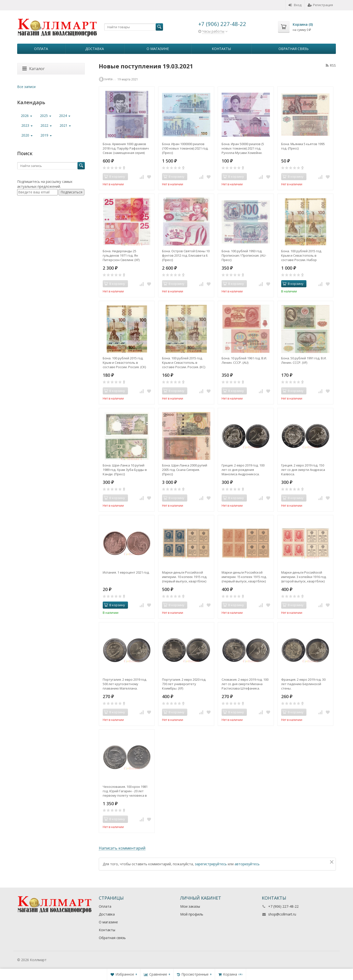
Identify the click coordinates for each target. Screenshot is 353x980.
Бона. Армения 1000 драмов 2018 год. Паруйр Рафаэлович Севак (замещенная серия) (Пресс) (126, 148)
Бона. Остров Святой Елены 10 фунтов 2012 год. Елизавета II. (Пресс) (186, 255)
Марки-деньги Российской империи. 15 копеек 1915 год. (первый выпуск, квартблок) (244, 577)
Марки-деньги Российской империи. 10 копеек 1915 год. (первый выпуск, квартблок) (185, 577)
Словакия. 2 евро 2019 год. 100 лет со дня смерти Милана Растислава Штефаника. (245, 684)
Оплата (41, 49)
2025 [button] (46, 116)
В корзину (293, 284)
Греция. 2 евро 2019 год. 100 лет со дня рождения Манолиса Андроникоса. (243, 470)
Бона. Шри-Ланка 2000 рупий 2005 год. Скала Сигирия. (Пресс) (185, 470)
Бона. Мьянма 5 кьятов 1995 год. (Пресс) (303, 146)
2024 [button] (65, 116)
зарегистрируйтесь (211, 864)
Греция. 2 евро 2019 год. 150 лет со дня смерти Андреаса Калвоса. (303, 470)
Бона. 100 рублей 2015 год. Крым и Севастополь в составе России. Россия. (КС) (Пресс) (184, 363)
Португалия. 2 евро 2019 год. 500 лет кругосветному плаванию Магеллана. (125, 684)
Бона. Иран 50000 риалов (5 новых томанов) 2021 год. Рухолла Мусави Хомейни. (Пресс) (243, 148)
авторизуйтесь (247, 864)
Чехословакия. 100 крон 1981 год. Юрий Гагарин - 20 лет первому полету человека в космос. (125, 791)
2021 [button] (65, 125)
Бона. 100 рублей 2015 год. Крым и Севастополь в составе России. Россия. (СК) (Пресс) (124, 363)
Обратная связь (294, 49)
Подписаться (71, 192)
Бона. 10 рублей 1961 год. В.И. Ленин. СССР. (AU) (244, 360)
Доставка (95, 49)
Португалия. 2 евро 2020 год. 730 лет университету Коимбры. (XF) (184, 684)
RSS (331, 65)
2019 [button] (46, 135)
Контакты (221, 49)
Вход (295, 5)
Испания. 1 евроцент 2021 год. (126, 572)
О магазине (158, 49)
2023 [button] (27, 125)
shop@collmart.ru (282, 914)
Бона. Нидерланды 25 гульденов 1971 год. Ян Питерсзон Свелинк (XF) (121, 255)
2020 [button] (27, 135)
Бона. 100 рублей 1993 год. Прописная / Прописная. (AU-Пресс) (244, 255)
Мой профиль (192, 914)
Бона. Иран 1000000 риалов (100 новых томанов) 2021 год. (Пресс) (185, 148)
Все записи (26, 87)
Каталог (33, 69)
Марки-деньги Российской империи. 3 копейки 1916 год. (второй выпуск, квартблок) (304, 577)
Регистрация (320, 5)
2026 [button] (26, 116)
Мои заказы (190, 906)
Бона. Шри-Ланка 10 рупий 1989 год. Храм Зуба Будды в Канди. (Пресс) (125, 470)
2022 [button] (46, 125)
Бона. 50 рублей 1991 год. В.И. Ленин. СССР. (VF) (304, 360)
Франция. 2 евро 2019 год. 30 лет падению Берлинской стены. (303, 684)
